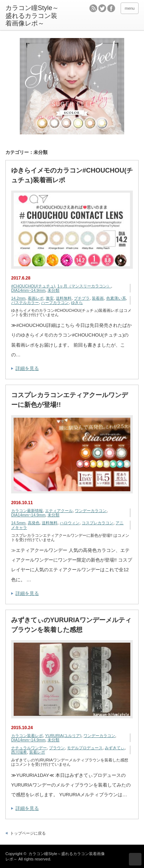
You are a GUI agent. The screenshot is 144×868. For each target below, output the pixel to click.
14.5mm (18, 523)
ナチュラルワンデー (29, 748)
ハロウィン (70, 523)
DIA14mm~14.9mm (28, 290)
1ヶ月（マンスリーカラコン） (84, 286)
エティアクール (59, 511)
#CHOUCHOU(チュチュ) (33, 286)
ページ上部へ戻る (135, 859)
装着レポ (37, 752)
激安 (50, 298)
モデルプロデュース (85, 748)
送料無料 (64, 298)
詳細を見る (27, 368)
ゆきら (77, 302)
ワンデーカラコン (91, 511)
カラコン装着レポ (27, 736)
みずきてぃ (115, 748)
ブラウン (57, 748)
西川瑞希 (19, 752)
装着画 (98, 298)
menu (130, 8)
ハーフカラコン (55, 302)
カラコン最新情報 (27, 511)
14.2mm (18, 298)
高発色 (34, 523)
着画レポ (36, 298)
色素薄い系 (116, 298)
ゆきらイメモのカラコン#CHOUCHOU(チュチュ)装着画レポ (72, 175)
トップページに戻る (28, 833)
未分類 (53, 290)
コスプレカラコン (98, 523)
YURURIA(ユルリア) (63, 736)
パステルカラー (25, 302)
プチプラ (82, 298)
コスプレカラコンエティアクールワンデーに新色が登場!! (69, 400)
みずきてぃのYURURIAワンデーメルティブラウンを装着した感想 (71, 625)
